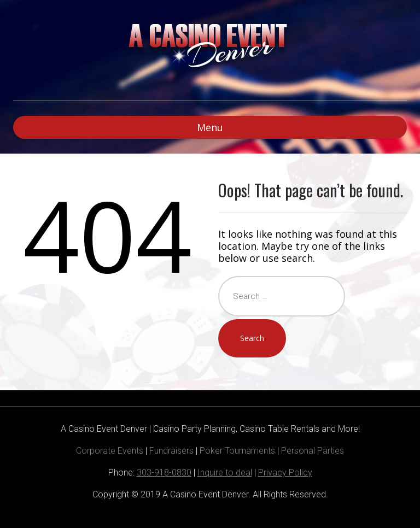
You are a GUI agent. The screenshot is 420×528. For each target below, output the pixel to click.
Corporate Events (110, 451)
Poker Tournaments (237, 451)
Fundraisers (171, 451)
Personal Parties (313, 451)
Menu (210, 127)
